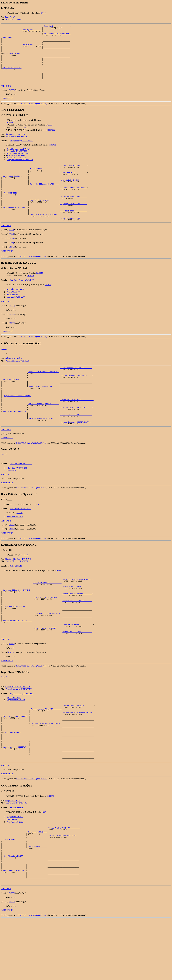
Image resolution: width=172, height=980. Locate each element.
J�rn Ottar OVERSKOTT (17, 498)
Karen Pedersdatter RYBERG (17, 147)
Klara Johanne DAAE (13, 59)
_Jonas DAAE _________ (12, 39)
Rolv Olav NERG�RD (14, 379)
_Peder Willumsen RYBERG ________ (44, 217)
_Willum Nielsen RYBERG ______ (73, 213)
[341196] (58, 601)
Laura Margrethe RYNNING (15, 642)
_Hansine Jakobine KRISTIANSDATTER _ (76, 452)
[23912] (4, 370)
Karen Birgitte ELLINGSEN (18, 164)
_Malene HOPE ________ (32, 48)
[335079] (20, 543)
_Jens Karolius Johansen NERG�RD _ (44, 394)
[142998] (52, 141)
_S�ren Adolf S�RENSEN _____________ (77, 426)
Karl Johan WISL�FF (15, 310)
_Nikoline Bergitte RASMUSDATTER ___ (76, 435)
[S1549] (12, 260)
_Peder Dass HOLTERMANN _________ (77, 627)
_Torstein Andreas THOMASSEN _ (15, 760)
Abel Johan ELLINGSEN (16, 166)
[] (4, 101)
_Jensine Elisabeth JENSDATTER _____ (76, 398)
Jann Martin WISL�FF (16, 318)
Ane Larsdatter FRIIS (15, 547)
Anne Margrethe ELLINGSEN (18, 160)
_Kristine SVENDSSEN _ (12, 76)
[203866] (44, 13)
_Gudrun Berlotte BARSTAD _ (14, 929)
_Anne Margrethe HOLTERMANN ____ (47, 631)
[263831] (30, 297)
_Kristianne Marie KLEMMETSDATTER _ (78, 755)
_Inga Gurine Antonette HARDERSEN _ (46, 768)
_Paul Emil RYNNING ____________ (47, 614)
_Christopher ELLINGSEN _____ (15, 189)
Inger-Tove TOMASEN (13, 779)
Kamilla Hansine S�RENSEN (18, 382)
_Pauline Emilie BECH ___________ (77, 618)
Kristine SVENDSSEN (15, 19)
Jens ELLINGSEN (11, 209)
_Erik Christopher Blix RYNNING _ (77, 610)
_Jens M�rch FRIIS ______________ (78, 664)
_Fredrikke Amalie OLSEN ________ (77, 636)
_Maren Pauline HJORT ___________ (77, 672)
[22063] (4, 718)
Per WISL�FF (13, 316)
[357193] (48, 306)
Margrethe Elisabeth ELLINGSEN (20, 170)
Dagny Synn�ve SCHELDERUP (19, 730)
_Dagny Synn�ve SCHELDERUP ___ (16, 796)
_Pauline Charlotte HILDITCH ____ (17, 659)
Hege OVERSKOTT (15, 500)
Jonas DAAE (10, 17)
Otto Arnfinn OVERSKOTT (21, 494)
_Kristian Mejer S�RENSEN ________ (44, 430)
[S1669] (12, 685)
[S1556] (12, 555)
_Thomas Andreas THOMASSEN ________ (46, 751)
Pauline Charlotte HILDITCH (17, 591)
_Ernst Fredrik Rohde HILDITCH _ (47, 651)
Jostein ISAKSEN (14, 739)
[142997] (24, 138)
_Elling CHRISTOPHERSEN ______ (73, 176)
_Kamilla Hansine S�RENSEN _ (15, 439)
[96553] (4, 485)
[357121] (46, 864)
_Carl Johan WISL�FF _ (37, 884)
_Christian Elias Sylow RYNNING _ (17, 623)
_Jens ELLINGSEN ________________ (44, 181)
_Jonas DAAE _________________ (56, 26)
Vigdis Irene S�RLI (15, 868)
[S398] (11, 251)
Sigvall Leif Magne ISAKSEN (22, 734)
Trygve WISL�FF (12, 852)
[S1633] (12, 327)
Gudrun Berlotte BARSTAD (17, 855)
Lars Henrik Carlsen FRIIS (20, 539)
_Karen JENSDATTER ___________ (73, 185)
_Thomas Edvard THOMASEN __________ (78, 747)
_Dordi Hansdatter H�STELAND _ (57, 35)
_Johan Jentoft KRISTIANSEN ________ (76, 389)
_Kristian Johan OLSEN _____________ (76, 443)
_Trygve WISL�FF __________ (15, 893)
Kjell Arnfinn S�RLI (15, 874)
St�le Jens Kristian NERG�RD (18, 422)
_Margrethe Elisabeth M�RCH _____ (44, 198)
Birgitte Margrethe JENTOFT (21, 152)
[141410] (36, 535)
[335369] (52, 156)
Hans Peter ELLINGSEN (16, 168)
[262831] (50, 848)
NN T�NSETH (16, 596)
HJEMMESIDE (7, 109)
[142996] (49, 136)
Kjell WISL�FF (13, 313)
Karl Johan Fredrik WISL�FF (22, 301)
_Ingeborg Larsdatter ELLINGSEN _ (44, 235)
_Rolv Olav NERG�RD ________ (15, 402)
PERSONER (6, 97)
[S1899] (12, 101)
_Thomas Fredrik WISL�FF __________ (64, 880)
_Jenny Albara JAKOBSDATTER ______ (43, 411)
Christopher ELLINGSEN (15, 145)
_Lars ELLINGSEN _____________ (73, 230)
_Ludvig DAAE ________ (32, 31)
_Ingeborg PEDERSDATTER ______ (73, 222)
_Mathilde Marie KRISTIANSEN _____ (43, 447)
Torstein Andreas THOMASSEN (18, 728)
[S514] (11, 255)
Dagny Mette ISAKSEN (16, 741)
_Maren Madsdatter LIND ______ (73, 239)
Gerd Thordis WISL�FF (14, 912)
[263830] (40, 294)
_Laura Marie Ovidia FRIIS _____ (47, 668)
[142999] (9, 133)
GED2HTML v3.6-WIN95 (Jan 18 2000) (32, 114)
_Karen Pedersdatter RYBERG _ (15, 226)
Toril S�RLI (12, 871)
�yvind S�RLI (16, 859)
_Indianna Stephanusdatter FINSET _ (63, 888)
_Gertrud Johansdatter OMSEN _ (73, 202)
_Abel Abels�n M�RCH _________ (74, 194)
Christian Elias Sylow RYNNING (18, 589)
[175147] (26, 585)
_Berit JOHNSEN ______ (37, 901)
